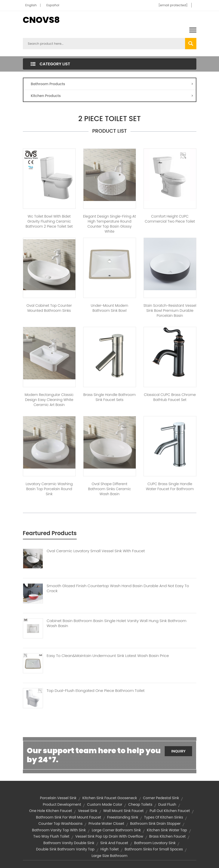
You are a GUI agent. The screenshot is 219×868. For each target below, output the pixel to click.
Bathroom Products (112, 84)
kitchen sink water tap (167, 830)
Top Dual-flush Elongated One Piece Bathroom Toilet (96, 691)
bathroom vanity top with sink (59, 830)
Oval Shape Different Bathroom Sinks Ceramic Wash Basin (109, 489)
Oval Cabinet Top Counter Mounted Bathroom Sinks (49, 308)
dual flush (167, 804)
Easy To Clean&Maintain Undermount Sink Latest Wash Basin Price (108, 656)
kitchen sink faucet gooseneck (110, 798)
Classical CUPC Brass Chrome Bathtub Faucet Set (170, 397)
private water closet (106, 824)
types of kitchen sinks (164, 817)
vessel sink (87, 811)
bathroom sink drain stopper (155, 824)
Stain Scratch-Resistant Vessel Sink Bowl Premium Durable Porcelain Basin (170, 311)
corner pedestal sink (161, 798)
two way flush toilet (51, 836)
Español (53, 5)
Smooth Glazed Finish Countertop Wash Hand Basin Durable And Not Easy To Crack (118, 588)
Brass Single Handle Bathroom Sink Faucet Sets (109, 397)
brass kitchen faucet (167, 836)
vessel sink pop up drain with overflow (109, 836)
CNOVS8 (41, 20)
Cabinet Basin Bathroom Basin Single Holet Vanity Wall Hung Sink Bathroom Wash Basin (117, 623)
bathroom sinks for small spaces (154, 849)
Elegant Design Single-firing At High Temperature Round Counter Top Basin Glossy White (110, 224)
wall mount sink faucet (123, 811)
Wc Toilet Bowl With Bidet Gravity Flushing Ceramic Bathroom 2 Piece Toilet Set (49, 221)
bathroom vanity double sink (69, 843)
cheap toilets (140, 804)
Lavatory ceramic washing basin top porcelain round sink (49, 489)
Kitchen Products (112, 96)
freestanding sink (123, 817)
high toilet (110, 849)
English (31, 5)
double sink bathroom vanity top (65, 849)
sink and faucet (114, 843)
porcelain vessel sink (58, 798)
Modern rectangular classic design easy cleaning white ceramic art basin (49, 400)
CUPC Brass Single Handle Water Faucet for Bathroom (170, 486)
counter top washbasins (61, 824)
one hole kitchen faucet (51, 811)
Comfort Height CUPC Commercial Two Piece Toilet (170, 219)
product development (62, 804)
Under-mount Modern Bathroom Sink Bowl (109, 308)
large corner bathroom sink (116, 830)
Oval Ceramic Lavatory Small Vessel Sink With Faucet (96, 551)
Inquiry (178, 751)
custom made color (105, 804)
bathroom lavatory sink (155, 843)
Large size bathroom (109, 856)
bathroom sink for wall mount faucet (69, 817)
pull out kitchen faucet (170, 811)
